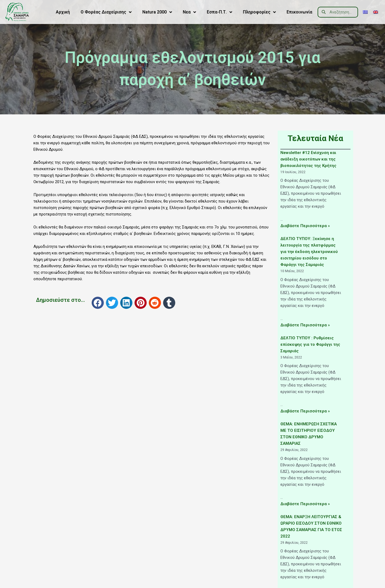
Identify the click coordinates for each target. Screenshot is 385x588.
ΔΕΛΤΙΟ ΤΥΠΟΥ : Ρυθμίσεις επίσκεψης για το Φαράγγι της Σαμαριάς (310, 344)
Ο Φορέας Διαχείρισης (106, 12)
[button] (98, 303)
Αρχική (63, 12)
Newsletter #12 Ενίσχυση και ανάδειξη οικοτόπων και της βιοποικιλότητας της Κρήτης (308, 159)
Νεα (189, 12)
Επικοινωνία (299, 12)
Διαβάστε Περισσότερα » (305, 226)
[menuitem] (365, 12)
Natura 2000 (157, 12)
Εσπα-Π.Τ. (219, 12)
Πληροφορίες (259, 12)
